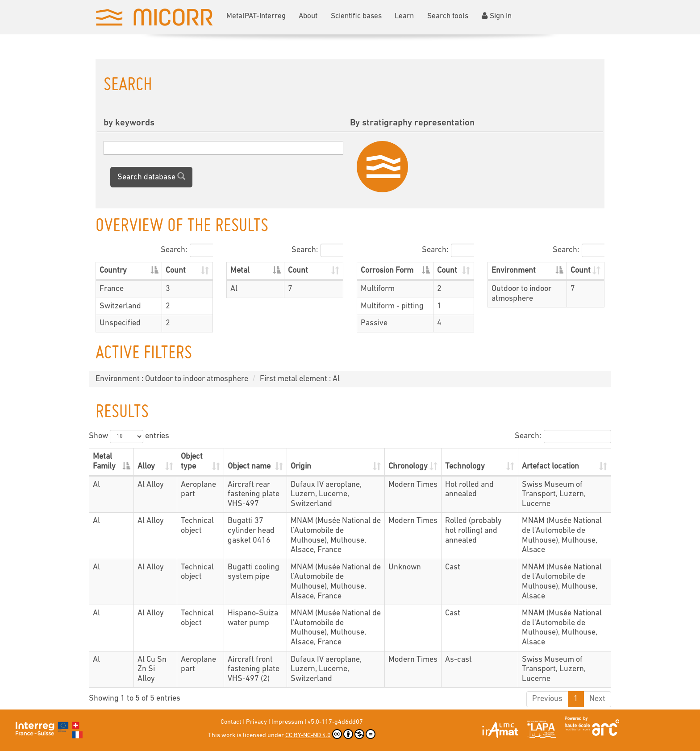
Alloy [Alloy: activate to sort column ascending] (146, 467)
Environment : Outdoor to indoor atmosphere (172, 379)
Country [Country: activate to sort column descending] (113, 271)
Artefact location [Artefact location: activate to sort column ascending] (550, 467)
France (112, 289)
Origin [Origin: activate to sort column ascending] (301, 467)
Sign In (497, 16)
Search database (151, 177)
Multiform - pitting (392, 306)
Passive (374, 323)
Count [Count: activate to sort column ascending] (176, 271)
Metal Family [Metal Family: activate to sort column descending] (104, 462)
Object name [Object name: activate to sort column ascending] (249, 467)
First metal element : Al (300, 379)
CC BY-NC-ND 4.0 (330, 734)
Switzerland (120, 306)
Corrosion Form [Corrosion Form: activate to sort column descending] (387, 271)
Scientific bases (356, 16)
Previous (547, 699)
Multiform (378, 289)
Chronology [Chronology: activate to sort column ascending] (408, 467)
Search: (187, 250)
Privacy (256, 722)
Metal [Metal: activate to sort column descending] (240, 271)
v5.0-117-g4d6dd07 (335, 722)
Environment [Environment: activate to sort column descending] (514, 271)
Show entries (129, 436)
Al (234, 289)
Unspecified (120, 323)
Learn (404, 16)
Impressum (287, 722)
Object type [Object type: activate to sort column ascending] (192, 462)
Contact (231, 722)
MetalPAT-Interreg (256, 16)
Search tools (448, 16)
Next (597, 699)
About (308, 16)
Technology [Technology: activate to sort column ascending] (465, 467)
